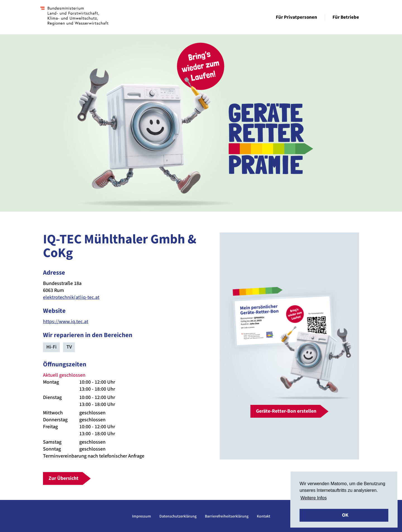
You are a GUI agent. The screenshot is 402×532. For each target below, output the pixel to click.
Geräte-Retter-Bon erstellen (286, 411)
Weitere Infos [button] (314, 498)
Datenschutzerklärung (178, 516)
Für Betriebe (346, 17)
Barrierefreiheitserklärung (227, 516)
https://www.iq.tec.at (66, 322)
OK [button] (345, 515)
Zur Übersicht (64, 478)
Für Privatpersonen (296, 17)
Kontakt (264, 516)
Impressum (142, 516)
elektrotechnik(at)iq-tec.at (71, 297)
